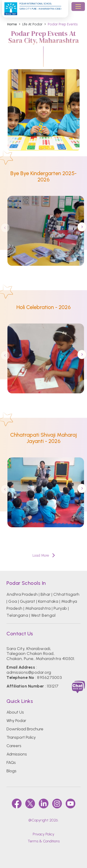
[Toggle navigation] (78, 7)
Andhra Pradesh (22, 594)
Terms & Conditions (44, 841)
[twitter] (30, 803)
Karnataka (48, 601)
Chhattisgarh (66, 594)
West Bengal (43, 615)
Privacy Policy (43, 834)
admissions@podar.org (29, 672)
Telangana (17, 615)
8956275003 (50, 677)
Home (12, 24)
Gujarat (27, 601)
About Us (15, 712)
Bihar (45, 594)
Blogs (11, 771)
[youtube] (71, 803)
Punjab (60, 608)
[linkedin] (44, 803)
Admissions (17, 754)
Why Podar (16, 721)
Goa (13, 601)
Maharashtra (38, 608)
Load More (44, 555)
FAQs (11, 762)
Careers (14, 746)
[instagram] (57, 803)
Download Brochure (25, 729)
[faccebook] (17, 803)
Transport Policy (21, 737)
